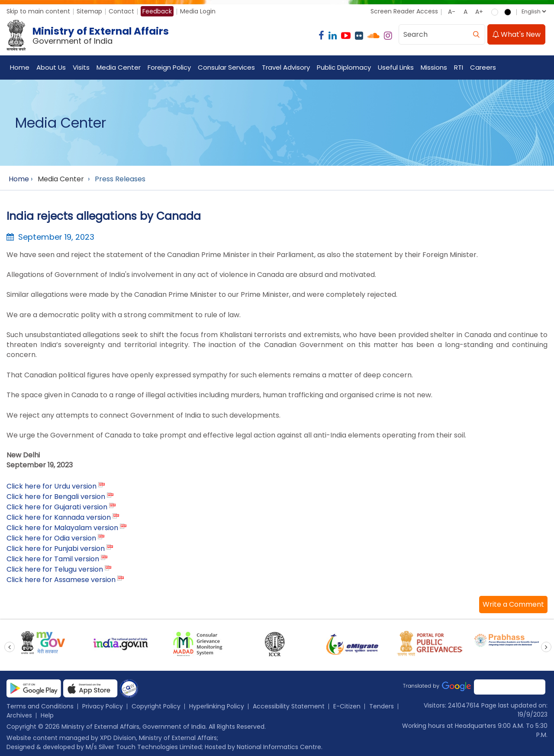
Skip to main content (38, 11)
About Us (51, 67)
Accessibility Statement (289, 706)
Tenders (382, 706)
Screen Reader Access (404, 11)
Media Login (198, 11)
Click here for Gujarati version (57, 507)
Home (20, 67)
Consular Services (226, 67)
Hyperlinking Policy (217, 706)
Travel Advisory (286, 67)
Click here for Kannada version (59, 517)
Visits (81, 67)
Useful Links (396, 67)
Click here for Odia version (51, 538)
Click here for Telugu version (55, 569)
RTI (459, 67)
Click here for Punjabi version (56, 549)
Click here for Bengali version (56, 497)
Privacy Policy (103, 706)
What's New (516, 34)
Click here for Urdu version (52, 486)
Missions (434, 67)
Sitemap (89, 11)
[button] (513, 605)
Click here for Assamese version (61, 580)
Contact (121, 11)
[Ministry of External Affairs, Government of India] (89, 35)
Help (47, 715)
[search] (476, 34)
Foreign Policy (169, 67)
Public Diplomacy (344, 67)
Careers (483, 67)
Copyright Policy (156, 706)
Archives (19, 715)
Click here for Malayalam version (62, 528)
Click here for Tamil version (53, 559)
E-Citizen (347, 706)
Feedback (157, 11)
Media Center (119, 67)
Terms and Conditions (40, 706)
